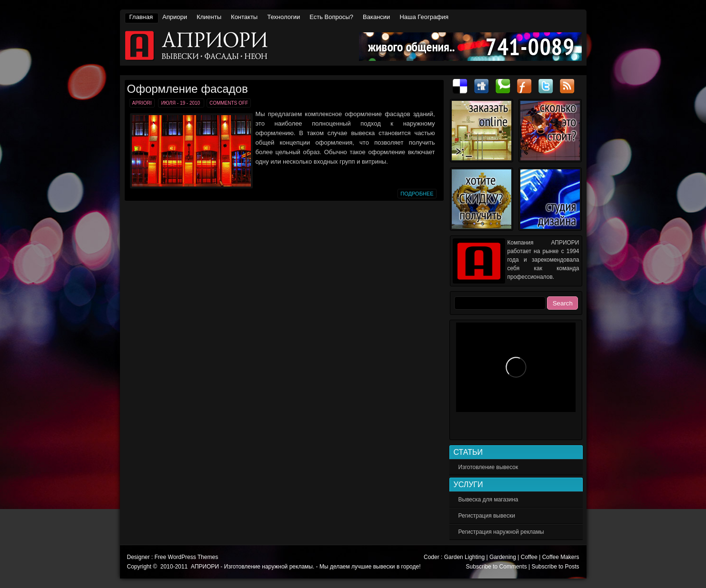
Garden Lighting (464, 557)
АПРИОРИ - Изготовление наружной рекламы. (354, 46)
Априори (175, 17)
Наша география (424, 17)
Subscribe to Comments (497, 567)
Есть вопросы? (331, 17)
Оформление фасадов (188, 89)
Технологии (283, 17)
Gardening (503, 557)
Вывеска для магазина (488, 500)
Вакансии (376, 17)
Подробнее (417, 194)
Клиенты (209, 17)
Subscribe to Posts (555, 567)
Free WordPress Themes (187, 557)
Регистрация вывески (487, 516)
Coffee (529, 557)
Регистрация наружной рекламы (501, 532)
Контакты (244, 17)
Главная (141, 17)
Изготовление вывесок (488, 467)
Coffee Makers (561, 557)
